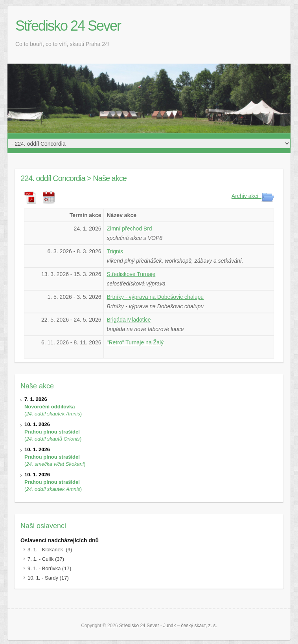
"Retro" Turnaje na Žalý (135, 342)
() (53, 406)
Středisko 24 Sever (68, 26)
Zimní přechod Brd (129, 229)
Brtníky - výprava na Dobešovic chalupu (155, 297)
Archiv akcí (253, 196)
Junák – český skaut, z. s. (190, 626)
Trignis (115, 251)
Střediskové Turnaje (131, 274)
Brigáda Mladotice (129, 320)
